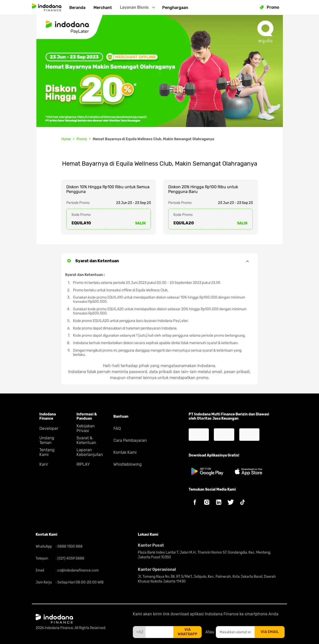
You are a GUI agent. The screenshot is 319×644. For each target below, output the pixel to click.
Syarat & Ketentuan (86, 440)
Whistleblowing (128, 464)
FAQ (117, 428)
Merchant (103, 8)
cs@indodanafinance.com (78, 570)
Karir (44, 464)
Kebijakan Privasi (86, 428)
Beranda (77, 8)
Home (66, 139)
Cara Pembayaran (130, 440)
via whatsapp (188, 632)
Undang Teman (47, 440)
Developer (49, 428)
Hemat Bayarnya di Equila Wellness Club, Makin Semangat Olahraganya (153, 139)
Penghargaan (175, 8)
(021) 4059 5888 (70, 558)
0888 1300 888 (70, 547)
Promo (82, 139)
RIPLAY (83, 464)
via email (270, 632)
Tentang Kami (47, 452)
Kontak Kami (125, 452)
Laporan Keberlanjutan (90, 452)
